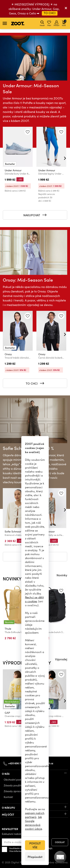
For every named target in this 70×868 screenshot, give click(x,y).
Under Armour (13, 170)
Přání (49, 23)
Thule (8, 629)
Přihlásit (56, 23)
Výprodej (61, 659)
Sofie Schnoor (13, 531)
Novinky (62, 575)
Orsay (8, 354)
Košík (64, 23)
